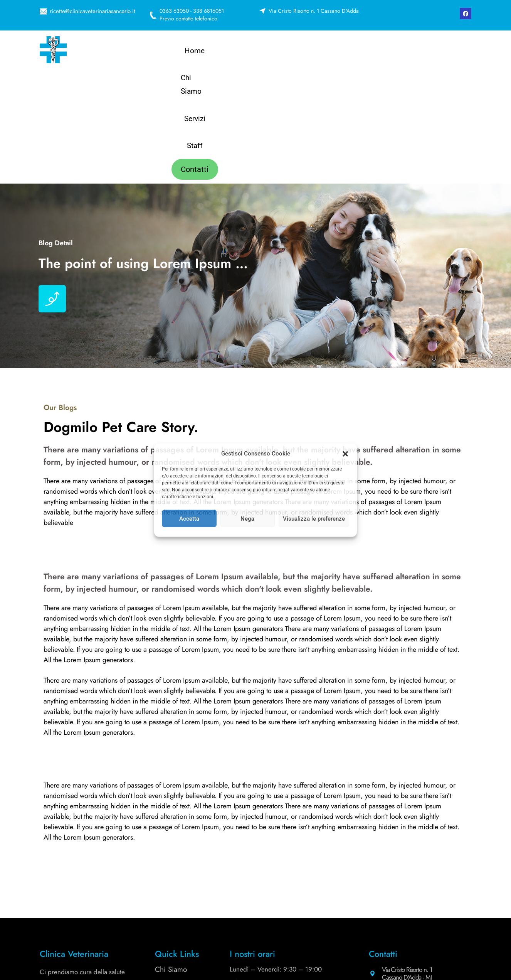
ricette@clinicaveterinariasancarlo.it (92, 11)
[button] (345, 454)
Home (234, 52)
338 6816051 (295, 890)
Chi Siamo (280, 52)
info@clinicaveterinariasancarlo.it (424, 917)
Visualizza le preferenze (314, 518)
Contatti (405, 52)
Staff (364, 52)
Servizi (326, 52)
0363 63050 (400, 879)
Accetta (189, 518)
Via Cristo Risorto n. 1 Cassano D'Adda (314, 11)
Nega (247, 518)
